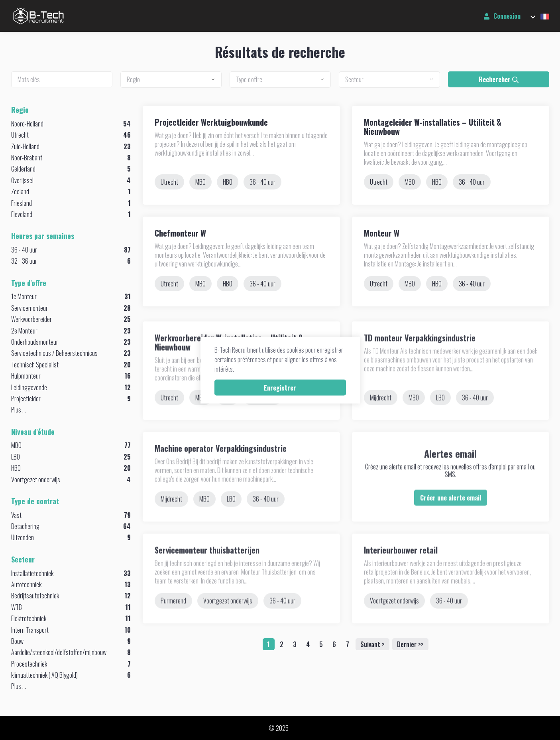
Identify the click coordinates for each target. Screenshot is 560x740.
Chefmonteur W (180, 233)
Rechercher (499, 79)
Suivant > (372, 644)
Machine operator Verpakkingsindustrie (221, 466)
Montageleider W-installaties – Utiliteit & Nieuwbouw (433, 127)
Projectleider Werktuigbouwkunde (211, 122)
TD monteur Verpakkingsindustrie (420, 355)
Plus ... (19, 410)
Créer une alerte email (451, 515)
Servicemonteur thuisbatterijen (207, 567)
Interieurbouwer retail (401, 567)
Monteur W (382, 233)
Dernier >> (410, 644)
